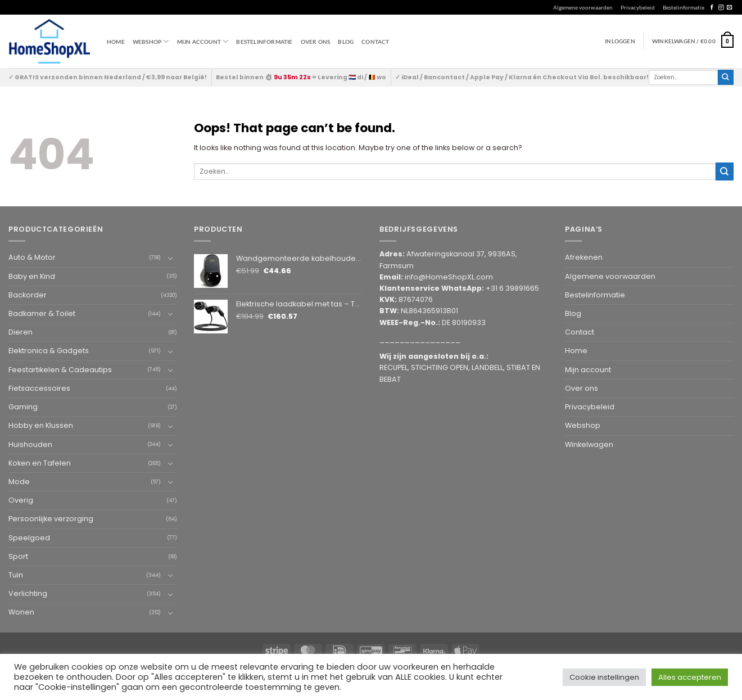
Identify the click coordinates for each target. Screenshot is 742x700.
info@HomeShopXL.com (449, 277)
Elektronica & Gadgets (49, 351)
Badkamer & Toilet (42, 313)
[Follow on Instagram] (721, 8)
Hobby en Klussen (41, 425)
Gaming (23, 407)
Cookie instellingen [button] (604, 677)
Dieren (21, 332)
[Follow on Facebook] (712, 8)
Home (116, 42)
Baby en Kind (32, 276)
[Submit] (726, 77)
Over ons (316, 42)
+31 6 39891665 (512, 288)
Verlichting (28, 593)
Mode (19, 482)
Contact (375, 42)
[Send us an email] (729, 8)
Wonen (21, 612)
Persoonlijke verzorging (51, 519)
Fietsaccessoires (39, 388)
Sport (18, 556)
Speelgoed (29, 538)
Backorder (28, 295)
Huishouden (30, 444)
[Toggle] (170, 258)
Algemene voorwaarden (583, 7)
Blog (346, 42)
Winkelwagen (589, 444)
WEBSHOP (151, 41)
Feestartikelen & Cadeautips (60, 370)
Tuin (16, 575)
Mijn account (203, 41)
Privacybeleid (638, 7)
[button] (693, 41)
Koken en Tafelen (40, 463)
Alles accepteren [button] (690, 677)
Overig (21, 500)
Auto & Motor (32, 257)
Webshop (583, 425)
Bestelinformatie (684, 7)
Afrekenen (584, 257)
